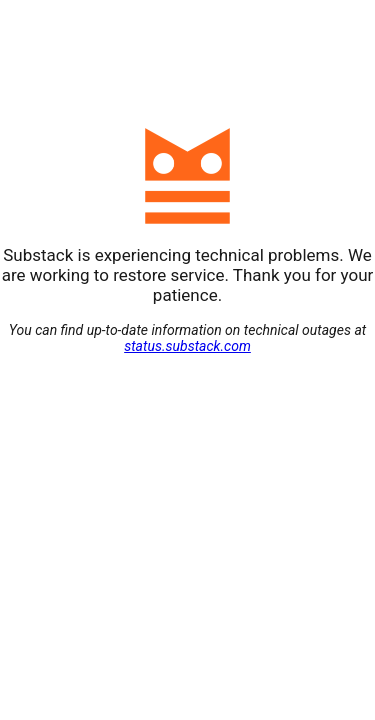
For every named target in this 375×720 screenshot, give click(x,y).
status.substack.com (187, 346)
